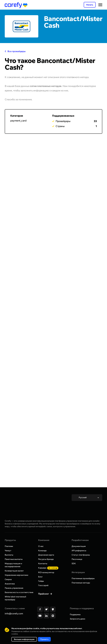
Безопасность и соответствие (19, 592)
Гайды (41, 581)
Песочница (77, 559)
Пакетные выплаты (14, 559)
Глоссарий (43, 585)
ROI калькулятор (46, 572)
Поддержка (75, 614)
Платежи (9, 546)
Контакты (43, 563)
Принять (44, 639)
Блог (40, 577)
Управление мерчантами (16, 575)
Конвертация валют (14, 571)
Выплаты (9, 555)
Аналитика (10, 584)
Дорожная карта (46, 555)
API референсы (79, 551)
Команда (42, 551)
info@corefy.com (14, 613)
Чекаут (8, 551)
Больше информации (24, 639)
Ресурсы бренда (46, 559)
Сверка (8, 579)
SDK (74, 563)
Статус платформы (81, 555)
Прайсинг (44, 594)
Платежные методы (81, 583)
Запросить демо (78, 619)
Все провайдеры (15, 51)
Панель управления (14, 588)
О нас (41, 546)
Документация (79, 546)
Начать (90, 5)
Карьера (48, 568)
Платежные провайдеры (83, 578)
